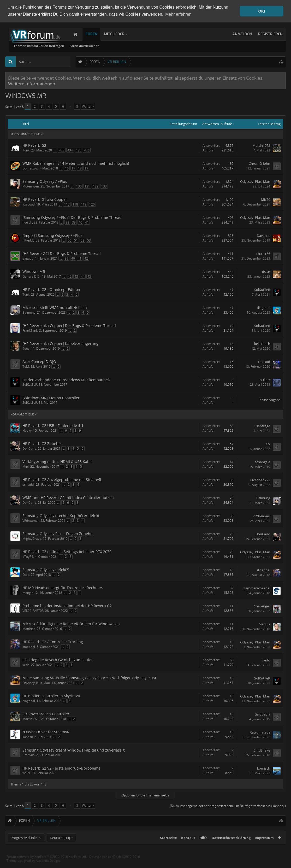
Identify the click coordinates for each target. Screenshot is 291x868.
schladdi (28, 484)
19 (86, 168)
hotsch (27, 222)
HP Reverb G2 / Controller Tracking (53, 641)
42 (86, 258)
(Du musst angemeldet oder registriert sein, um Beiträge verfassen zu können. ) (228, 805)
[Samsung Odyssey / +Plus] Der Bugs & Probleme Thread (72, 217)
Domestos (30, 168)
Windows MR (34, 271)
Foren (97, 34)
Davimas (263, 236)
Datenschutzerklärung (231, 847)
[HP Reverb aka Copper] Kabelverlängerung (60, 343)
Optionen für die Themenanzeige (145, 795)
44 (83, 276)
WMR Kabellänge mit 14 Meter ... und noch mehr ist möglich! (76, 163)
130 (79, 186)
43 (76, 276)
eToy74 (28, 556)
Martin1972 (261, 145)
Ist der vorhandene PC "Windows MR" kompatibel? (66, 380)
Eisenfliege (262, 426)
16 (67, 168)
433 (62, 150)
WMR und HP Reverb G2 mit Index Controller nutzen (68, 497)
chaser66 (263, 254)
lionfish (28, 737)
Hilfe (203, 847)
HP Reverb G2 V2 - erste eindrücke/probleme (61, 768)
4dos (26, 348)
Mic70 (266, 200)
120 (92, 204)
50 (69, 240)
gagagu (28, 258)
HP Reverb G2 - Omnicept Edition (51, 289)
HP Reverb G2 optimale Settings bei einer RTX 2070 (67, 551)
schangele (262, 462)
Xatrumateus (260, 732)
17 (73, 168)
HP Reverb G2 (34, 145)
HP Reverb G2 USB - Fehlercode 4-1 (53, 425)
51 (76, 240)
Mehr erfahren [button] (178, 14)
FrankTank (30, 330)
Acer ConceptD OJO (39, 361)
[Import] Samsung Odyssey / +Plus (52, 235)
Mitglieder (119, 34)
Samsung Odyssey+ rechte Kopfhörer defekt (61, 515)
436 (87, 150)
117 (67, 204)
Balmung (29, 312)
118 (75, 204)
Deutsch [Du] (60, 847)
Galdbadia (262, 714)
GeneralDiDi (31, 276)
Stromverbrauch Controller (46, 714)
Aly (268, 444)
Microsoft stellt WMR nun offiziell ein (55, 307)
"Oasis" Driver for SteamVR (46, 732)
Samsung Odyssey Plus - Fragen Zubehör (58, 533)
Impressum (264, 847)
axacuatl (29, 204)
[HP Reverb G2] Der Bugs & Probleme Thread (62, 253)
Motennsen (31, 186)
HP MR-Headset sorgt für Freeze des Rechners (63, 587)
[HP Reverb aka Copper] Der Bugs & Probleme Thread (69, 325)
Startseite (168, 847)
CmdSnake (30, 755)
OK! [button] (262, 11)
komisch (264, 768)
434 (70, 150)
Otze (26, 574)
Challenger (262, 606)
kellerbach (262, 344)
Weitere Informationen (32, 83)
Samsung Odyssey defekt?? (46, 569)
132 (96, 186)
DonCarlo (29, 448)
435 (78, 150)
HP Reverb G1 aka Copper (45, 199)
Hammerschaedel (256, 588)
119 (84, 204)
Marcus (264, 624)
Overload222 (260, 480)
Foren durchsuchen (151, 46)
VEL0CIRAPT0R (33, 610)
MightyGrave (32, 538)
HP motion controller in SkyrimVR (51, 696)
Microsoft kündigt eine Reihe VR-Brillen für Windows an (71, 623)
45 (89, 276)
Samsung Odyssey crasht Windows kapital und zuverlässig (74, 750)
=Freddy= (29, 240)
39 (74, 222)
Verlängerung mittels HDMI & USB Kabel (58, 461)
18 (80, 168)
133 (104, 186)
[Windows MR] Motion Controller (51, 398)
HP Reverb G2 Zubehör (42, 443)
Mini (26, 466)
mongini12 (30, 592)
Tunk (26, 150)
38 (67, 222)
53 (89, 240)
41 (87, 222)
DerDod (264, 362)
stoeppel (263, 570)
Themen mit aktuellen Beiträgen (106, 46)
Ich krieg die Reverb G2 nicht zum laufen (58, 659)
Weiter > (88, 106)
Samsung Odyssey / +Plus (45, 181)
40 (80, 222)
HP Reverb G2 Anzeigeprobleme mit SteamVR (62, 479)
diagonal (263, 308)
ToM (26, 366)
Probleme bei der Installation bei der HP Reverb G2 (67, 605)
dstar (266, 272)
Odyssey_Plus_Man (255, 181)
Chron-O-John (259, 163)
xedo (26, 664)
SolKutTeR (262, 290)
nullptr (265, 380)
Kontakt (188, 847)
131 (87, 186)
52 (82, 240)
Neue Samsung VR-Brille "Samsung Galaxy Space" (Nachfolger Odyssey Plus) (89, 678)
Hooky (27, 430)
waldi (26, 773)
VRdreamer (31, 520)
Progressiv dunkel (25, 847)
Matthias (29, 628)
